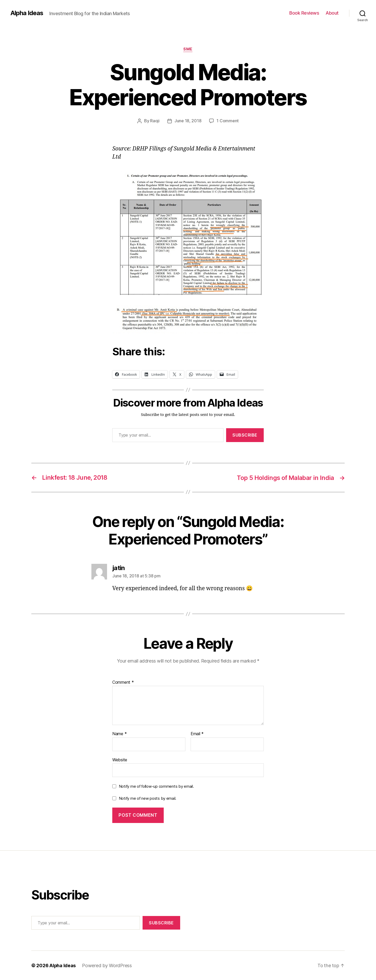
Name (119, 734)
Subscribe (245, 435)
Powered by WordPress (107, 965)
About (332, 13)
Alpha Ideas (27, 13)
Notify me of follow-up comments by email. (156, 786)
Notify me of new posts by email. (148, 798)
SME (188, 49)
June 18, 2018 (188, 121)
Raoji (155, 121)
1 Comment (228, 121)
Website (120, 759)
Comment (123, 682)
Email (197, 734)
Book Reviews (304, 13)
